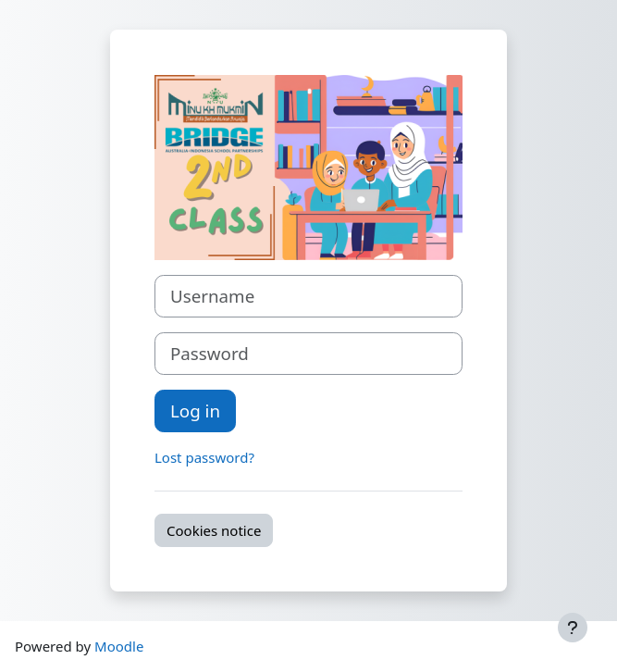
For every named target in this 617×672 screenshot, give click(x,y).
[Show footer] (573, 628)
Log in (195, 411)
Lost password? (204, 457)
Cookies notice (214, 530)
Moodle (119, 646)
